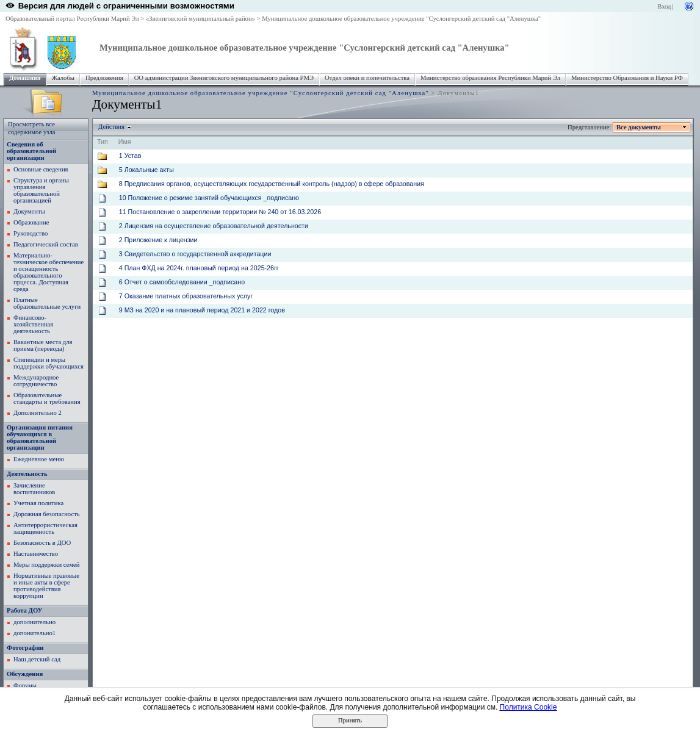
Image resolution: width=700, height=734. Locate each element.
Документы (29, 211)
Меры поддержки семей (47, 565)
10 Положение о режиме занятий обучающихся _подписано (209, 198)
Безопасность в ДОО (42, 543)
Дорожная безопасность (47, 514)
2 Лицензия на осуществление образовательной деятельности (214, 226)
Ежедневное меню (39, 459)
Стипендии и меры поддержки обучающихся (49, 363)
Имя (125, 142)
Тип (103, 142)
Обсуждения (25, 674)
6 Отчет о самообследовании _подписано (182, 282)
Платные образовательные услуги (47, 303)
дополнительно (34, 622)
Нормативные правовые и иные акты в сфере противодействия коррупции (46, 586)
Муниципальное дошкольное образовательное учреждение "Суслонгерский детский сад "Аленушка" (401, 19)
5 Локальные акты (146, 170)
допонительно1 (34, 633)
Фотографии (25, 648)
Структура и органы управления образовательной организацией (41, 190)
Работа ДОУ (24, 610)
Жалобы (63, 78)
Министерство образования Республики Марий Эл (490, 78)
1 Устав (130, 156)
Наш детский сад (37, 659)
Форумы (25, 685)
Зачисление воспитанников (34, 489)
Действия (112, 127)
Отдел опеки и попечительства (367, 78)
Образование (31, 222)
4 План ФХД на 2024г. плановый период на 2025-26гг (199, 268)
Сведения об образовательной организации (31, 151)
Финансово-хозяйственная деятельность (33, 324)
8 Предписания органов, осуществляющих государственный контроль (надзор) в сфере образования (272, 184)
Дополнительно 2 (38, 413)
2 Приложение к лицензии (158, 240)
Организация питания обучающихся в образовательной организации (40, 437)
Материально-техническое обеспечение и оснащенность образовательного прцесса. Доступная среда (49, 272)
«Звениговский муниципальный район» (200, 19)
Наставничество (36, 554)
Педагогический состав (46, 244)
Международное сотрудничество (36, 381)
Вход (664, 6)
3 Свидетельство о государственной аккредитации (195, 254)
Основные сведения (41, 169)
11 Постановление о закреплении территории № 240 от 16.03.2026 (220, 212)
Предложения (104, 78)
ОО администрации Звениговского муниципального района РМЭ (224, 78)
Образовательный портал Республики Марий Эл (72, 19)
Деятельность (27, 474)
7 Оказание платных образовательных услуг (186, 296)
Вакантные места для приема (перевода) (43, 345)
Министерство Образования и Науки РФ (627, 78)
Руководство (31, 233)
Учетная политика (38, 503)
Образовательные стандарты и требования (47, 398)
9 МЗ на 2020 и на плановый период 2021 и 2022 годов (202, 310)
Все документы (639, 127)
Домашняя (25, 78)
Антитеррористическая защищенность (45, 528)
